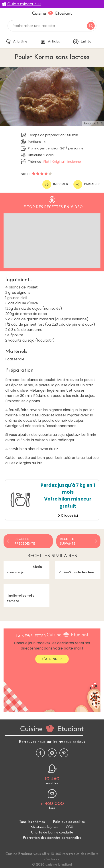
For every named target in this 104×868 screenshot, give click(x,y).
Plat (46, 162)
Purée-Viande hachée (78, 579)
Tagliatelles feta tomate (26, 628)
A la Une (16, 42)
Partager (86, 184)
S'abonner (52, 705)
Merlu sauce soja (26, 579)
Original (58, 162)
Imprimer (55, 184)
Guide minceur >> (24, 4)
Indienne (74, 162)
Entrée (82, 42)
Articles (50, 42)
